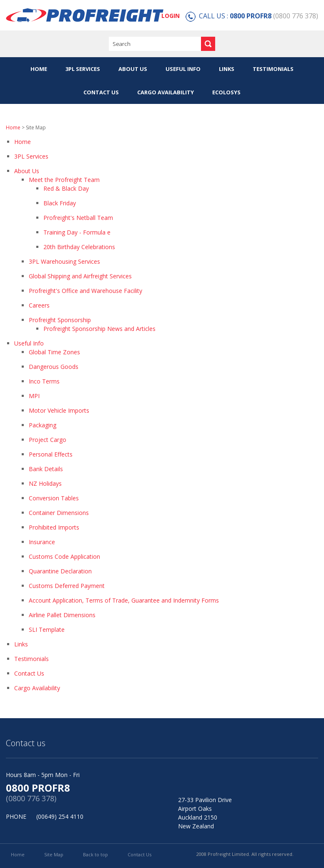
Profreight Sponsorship (60, 320)
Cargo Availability (166, 92)
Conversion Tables (54, 498)
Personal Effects (51, 454)
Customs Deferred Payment (67, 586)
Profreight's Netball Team (78, 218)
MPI (34, 396)
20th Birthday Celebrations (79, 247)
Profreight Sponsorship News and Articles (99, 329)
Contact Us (101, 92)
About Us (133, 69)
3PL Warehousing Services (64, 261)
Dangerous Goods (54, 367)
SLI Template (47, 630)
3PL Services (83, 69)
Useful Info (183, 69)
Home (39, 69)
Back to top (95, 854)
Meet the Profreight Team (64, 180)
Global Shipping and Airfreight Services (80, 276)
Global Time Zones (54, 352)
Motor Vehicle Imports (59, 410)
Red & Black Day (66, 188)
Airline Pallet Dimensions (62, 615)
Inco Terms (44, 381)
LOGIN (171, 16)
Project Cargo (48, 440)
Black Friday (60, 203)
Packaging (43, 425)
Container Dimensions (59, 513)
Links (227, 69)
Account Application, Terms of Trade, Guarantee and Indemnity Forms (124, 600)
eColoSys (226, 92)
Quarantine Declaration (60, 571)
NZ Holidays (45, 483)
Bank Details (46, 469)
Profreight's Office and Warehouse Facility (85, 291)
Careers (39, 305)
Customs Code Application (64, 556)
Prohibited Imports (54, 527)
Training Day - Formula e (77, 232)
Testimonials (273, 69)
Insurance (42, 542)
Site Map (54, 854)
